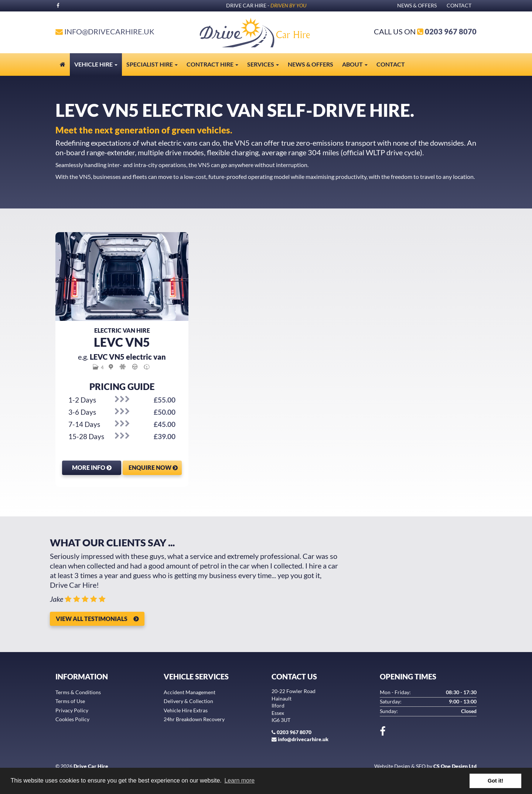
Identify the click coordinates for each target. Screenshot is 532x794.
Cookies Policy (72, 719)
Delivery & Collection (188, 701)
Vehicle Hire (96, 64)
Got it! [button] (495, 781)
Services (263, 64)
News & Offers (417, 6)
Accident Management (190, 692)
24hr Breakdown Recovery (194, 719)
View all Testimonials (92, 619)
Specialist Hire (152, 64)
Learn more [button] (239, 781)
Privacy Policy (72, 710)
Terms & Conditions (78, 692)
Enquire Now (153, 467)
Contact (459, 6)
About (355, 64)
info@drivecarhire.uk (109, 31)
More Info (92, 467)
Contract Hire (212, 64)
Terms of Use (70, 701)
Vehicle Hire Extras (186, 710)
